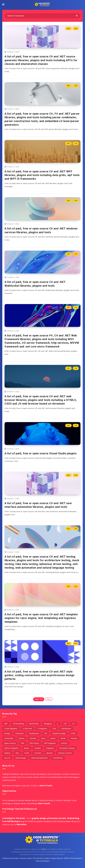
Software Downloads (10, 858)
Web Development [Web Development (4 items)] (40, 758)
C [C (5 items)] (58, 724)
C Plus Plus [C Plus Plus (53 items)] (27, 728)
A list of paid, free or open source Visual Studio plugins (41, 453)
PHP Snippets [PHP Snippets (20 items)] (50, 743)
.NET (68, 29)
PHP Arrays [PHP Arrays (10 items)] (34, 743)
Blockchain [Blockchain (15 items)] (34, 724)
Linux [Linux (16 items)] (43, 738)
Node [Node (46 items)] (63, 738)
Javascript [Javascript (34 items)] (9, 738)
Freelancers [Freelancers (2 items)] (34, 733)
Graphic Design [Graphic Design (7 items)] (59, 733)
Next (49, 699)
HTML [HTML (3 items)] (73, 733)
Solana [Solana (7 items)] (7, 753)
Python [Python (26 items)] (64, 743)
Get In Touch (46, 786)
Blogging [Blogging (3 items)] (48, 724)
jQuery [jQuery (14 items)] (22, 738)
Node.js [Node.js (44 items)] (74, 738)
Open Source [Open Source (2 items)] (10, 743)
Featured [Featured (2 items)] (19, 733)
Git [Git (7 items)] (46, 733)
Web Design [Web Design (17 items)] (21, 758)
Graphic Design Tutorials (53, 858)
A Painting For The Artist (14, 818)
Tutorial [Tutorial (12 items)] (38, 753)
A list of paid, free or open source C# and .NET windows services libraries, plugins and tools (41, 230)
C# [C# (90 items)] (65, 724)
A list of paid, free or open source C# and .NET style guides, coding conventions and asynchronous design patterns (39, 675)
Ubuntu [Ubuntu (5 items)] (49, 753)
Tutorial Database (42, 861)
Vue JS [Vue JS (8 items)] (7, 758)
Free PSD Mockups (11, 821)
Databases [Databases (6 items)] (66, 728)
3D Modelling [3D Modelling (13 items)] (19, 724)
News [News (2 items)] (53, 738)
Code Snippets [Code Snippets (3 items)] (11, 728)
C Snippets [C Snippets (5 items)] (42, 728)
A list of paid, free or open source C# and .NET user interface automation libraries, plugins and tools (38, 505)
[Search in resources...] (42, 16)
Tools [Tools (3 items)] (27, 753)
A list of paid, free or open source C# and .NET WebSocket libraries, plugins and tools (35, 284)
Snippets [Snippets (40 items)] (50, 748)
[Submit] (77, 15)
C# (76, 29)
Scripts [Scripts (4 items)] (38, 748)
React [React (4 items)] (27, 748)
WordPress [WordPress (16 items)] (58, 758)
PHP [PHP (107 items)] (23, 743)
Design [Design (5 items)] (7, 733)
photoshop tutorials (56, 818)
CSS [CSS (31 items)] (54, 728)
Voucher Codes (26, 858)
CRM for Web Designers (73, 858)
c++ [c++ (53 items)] (74, 724)
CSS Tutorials (38, 858)
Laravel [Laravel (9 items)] (33, 738)
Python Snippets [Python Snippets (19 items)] (11, 748)
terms (44, 849)
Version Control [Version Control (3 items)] (65, 753)
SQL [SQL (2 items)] (17, 753)
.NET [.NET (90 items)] (6, 724)
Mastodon (22, 824)
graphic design (39, 818)
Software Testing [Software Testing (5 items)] (67, 748)
